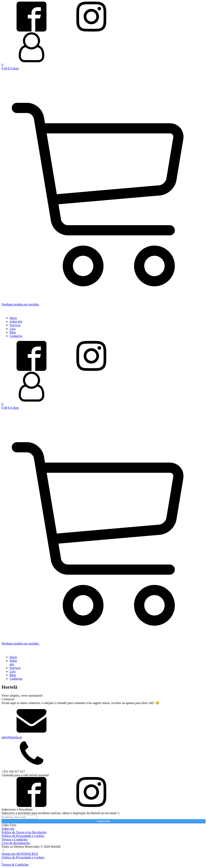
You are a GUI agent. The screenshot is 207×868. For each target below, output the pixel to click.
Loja (12, 329)
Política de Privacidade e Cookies (23, 857)
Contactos (16, 336)
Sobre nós (16, 321)
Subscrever (103, 821)
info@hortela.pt (12, 737)
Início (13, 318)
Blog (13, 332)
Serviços (15, 325)
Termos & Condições (15, 865)
